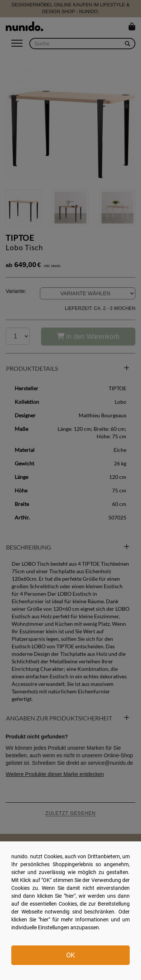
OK (70, 955)
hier (70, 896)
